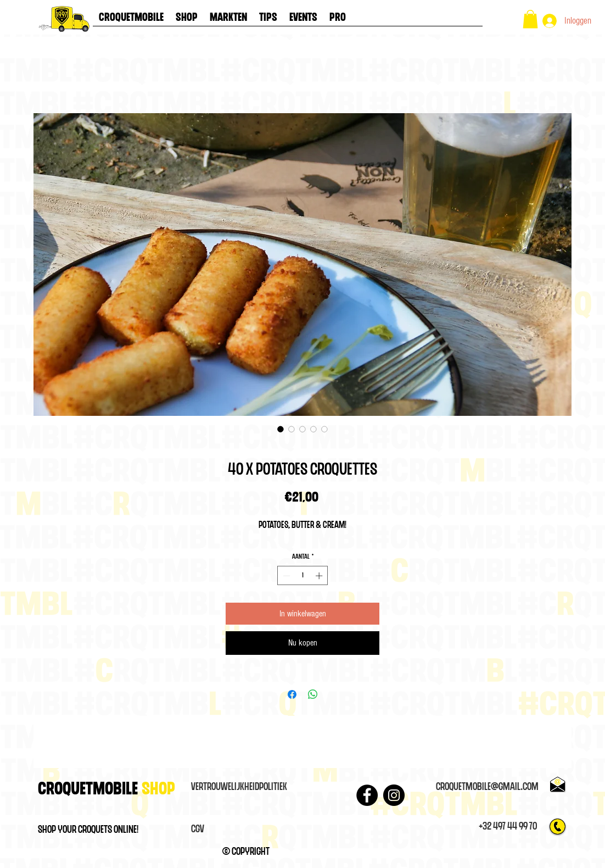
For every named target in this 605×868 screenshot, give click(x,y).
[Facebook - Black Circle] (367, 795)
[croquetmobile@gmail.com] (487, 787)
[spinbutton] (303, 576)
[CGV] (198, 830)
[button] (530, 19)
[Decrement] (285, 576)
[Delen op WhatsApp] (313, 694)
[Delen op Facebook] (292, 694)
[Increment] (320, 576)
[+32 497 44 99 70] (508, 827)
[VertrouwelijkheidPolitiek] (239, 787)
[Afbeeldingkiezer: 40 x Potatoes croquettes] (281, 429)
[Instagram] (394, 795)
